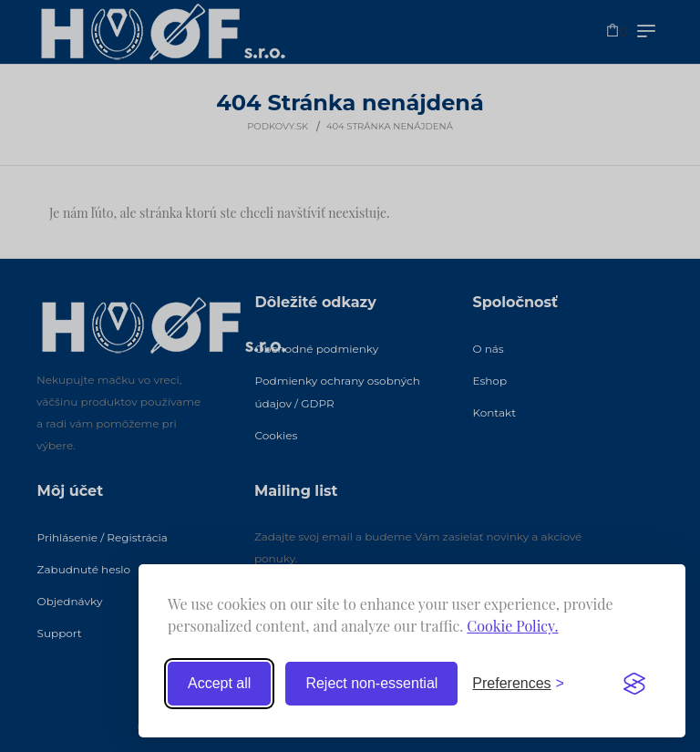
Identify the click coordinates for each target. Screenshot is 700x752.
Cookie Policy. (512, 626)
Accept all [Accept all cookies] (219, 683)
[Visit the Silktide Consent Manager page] (634, 684)
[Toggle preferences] (518, 684)
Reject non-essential (371, 683)
